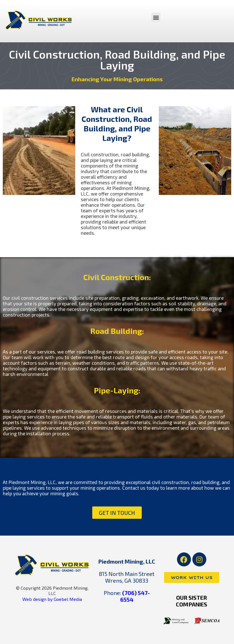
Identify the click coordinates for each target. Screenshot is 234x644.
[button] (156, 17)
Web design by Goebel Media (52, 599)
